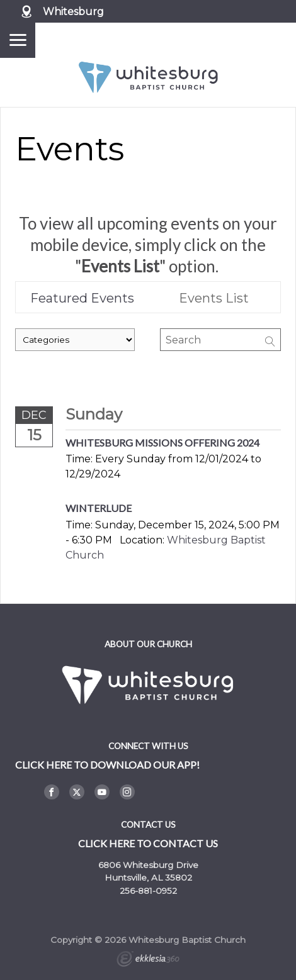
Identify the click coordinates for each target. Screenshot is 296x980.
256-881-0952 (148, 891)
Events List (214, 298)
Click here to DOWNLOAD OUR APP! (107, 765)
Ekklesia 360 (148, 961)
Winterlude (99, 508)
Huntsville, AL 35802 (148, 877)
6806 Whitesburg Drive (148, 865)
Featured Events (82, 298)
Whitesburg (73, 12)
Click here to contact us (148, 843)
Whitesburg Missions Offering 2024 (162, 443)
